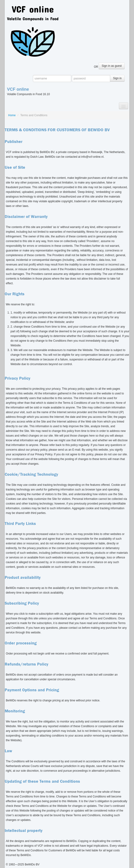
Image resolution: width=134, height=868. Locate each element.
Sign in (117, 78)
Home (12, 115)
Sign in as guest (112, 66)
